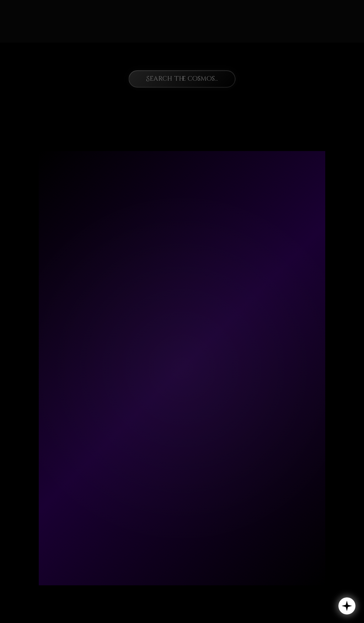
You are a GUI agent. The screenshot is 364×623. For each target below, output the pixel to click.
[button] (347, 606)
